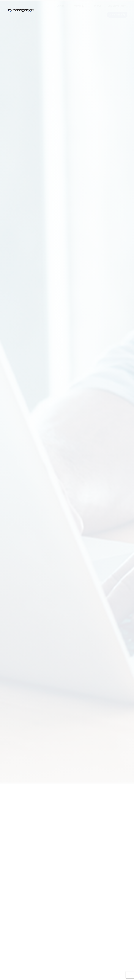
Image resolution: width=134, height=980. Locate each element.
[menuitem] (62, 6)
